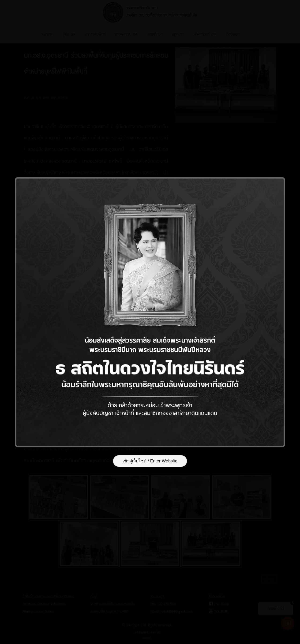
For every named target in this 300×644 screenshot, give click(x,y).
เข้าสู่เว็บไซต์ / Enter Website (150, 462)
